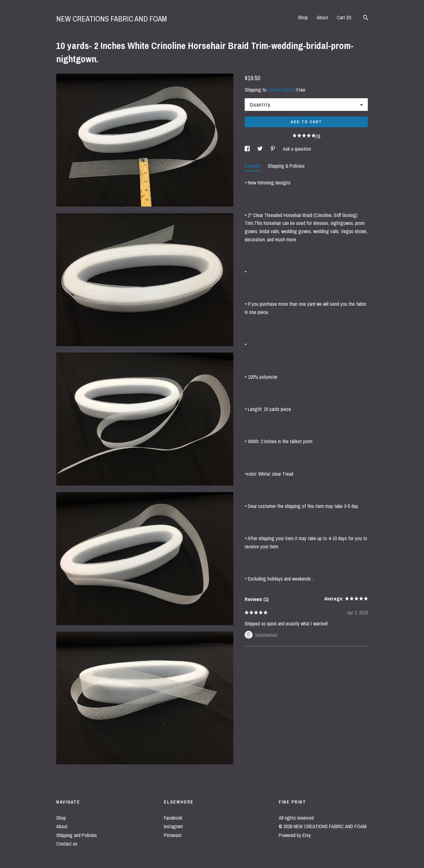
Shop (303, 17)
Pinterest (173, 835)
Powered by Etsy (295, 835)
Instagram (173, 826)
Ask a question (297, 149)
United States (281, 90)
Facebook (173, 818)
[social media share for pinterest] (273, 149)
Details (253, 166)
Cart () (344, 17)
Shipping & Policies (286, 166)
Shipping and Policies (77, 835)
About (322, 17)
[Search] (366, 18)
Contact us (67, 844)
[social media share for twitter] (261, 149)
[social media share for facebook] (248, 149)
